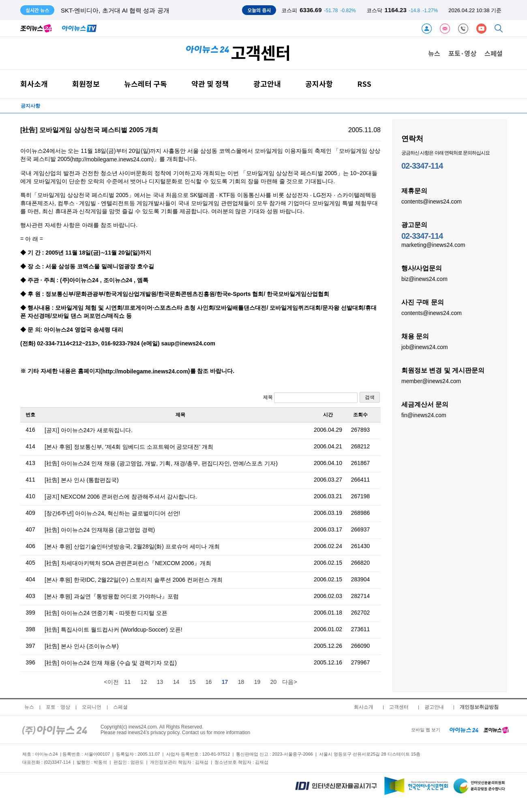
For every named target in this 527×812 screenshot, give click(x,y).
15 (193, 682)
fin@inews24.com (424, 415)
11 (128, 682)
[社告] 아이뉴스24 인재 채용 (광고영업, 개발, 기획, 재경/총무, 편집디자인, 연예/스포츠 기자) (161, 463)
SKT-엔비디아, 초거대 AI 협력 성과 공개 (115, 10)
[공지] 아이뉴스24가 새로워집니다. (89, 430)
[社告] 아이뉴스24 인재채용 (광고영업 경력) (100, 530)
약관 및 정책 (210, 84)
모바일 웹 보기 (426, 730)
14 (176, 682)
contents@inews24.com (432, 201)
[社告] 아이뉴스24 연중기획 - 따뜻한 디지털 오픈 (106, 613)
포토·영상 (462, 53)
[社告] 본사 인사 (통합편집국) (82, 480)
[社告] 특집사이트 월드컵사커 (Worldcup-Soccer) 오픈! (114, 630)
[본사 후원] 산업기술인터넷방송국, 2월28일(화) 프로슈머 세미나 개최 (132, 546)
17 (225, 682)
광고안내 (267, 84)
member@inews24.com (431, 381)
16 (209, 682)
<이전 (111, 682)
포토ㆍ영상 (58, 707)
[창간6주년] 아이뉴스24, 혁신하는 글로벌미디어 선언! (112, 513)
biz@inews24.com (424, 279)
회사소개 (34, 84)
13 (160, 682)
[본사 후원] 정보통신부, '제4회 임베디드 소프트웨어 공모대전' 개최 (129, 447)
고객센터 (399, 707)
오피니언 (92, 707)
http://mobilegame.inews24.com (112, 159)
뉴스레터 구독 (146, 84)
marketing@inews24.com (433, 244)
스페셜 (494, 53)
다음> (289, 682)
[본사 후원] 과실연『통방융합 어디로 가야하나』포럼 (112, 596)
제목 (310, 398)
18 (241, 682)
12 (144, 682)
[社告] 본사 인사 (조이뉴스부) (82, 646)
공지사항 (319, 84)
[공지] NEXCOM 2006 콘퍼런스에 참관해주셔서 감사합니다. (121, 497)
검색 (370, 397)
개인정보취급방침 (479, 707)
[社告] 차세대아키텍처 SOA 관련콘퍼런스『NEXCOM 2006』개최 (128, 563)
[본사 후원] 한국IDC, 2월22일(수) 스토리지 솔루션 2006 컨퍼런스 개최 (134, 580)
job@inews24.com (425, 347)
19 (257, 682)
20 (274, 682)
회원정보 (86, 84)
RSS (364, 84)
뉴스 (434, 53)
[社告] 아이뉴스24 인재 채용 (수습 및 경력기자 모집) (111, 663)
